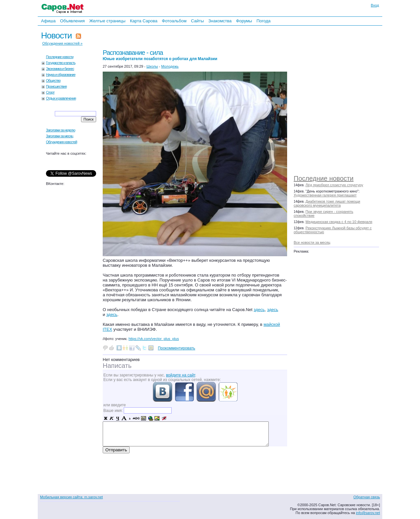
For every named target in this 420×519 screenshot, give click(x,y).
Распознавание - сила (160, 55)
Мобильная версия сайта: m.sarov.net (71, 497)
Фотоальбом (174, 21)
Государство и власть (61, 63)
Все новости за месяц (312, 242)
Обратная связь (367, 497)
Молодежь (170, 66)
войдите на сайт (181, 375)
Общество (53, 80)
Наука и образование (61, 75)
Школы (152, 66)
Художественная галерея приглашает (325, 195)
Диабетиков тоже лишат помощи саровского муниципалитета (327, 203)
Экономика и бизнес (60, 69)
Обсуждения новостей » (63, 43)
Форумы (244, 21)
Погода (264, 21)
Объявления (72, 21)
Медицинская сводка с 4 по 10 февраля (339, 222)
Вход (375, 5)
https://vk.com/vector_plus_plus (154, 339)
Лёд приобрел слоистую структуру (334, 185)
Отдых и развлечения (61, 98)
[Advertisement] (340, 99)
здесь (259, 310)
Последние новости (324, 178)
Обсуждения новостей (62, 142)
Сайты (197, 21)
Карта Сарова (144, 21)
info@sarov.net (368, 513)
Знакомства (220, 21)
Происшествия (56, 86)
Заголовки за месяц (60, 136)
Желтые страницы (107, 21)
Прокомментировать (177, 348)
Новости (56, 35)
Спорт (50, 92)
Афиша (48, 21)
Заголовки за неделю (61, 130)
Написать (117, 366)
